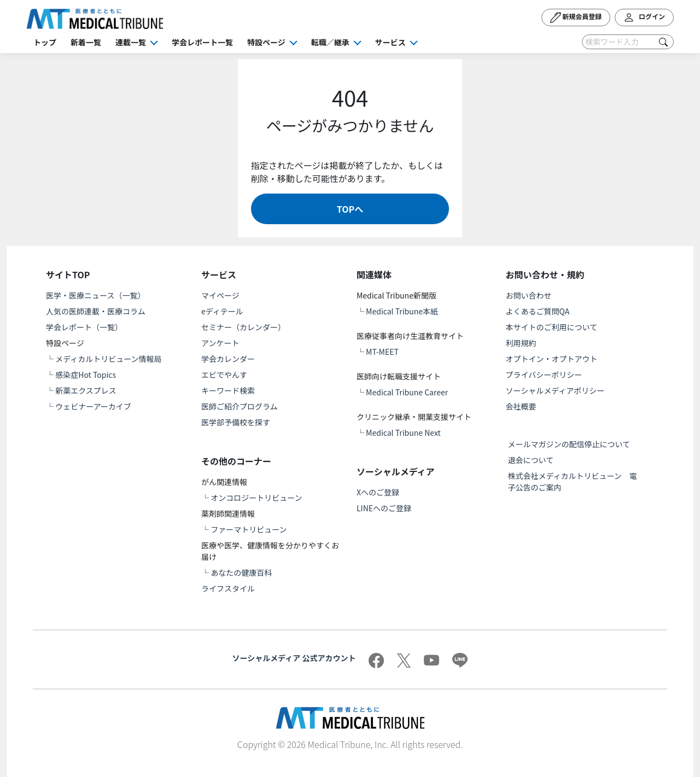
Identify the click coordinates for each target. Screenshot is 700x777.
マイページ (220, 295)
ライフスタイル (228, 588)
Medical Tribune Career (407, 392)
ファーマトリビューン (249, 529)
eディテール (222, 311)
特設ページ (266, 42)
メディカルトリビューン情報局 (108, 359)
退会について (531, 460)
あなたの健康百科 (241, 572)
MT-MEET (382, 352)
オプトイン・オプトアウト (552, 359)
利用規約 (521, 343)
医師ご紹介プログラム (240, 406)
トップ (45, 42)
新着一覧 (86, 42)
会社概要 (521, 406)
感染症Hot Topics (86, 375)
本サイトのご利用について (552, 327)
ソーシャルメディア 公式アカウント (294, 658)
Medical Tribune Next (403, 433)
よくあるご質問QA (538, 311)
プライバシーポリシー (544, 375)
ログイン (644, 17)
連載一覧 (131, 42)
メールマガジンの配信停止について (569, 444)
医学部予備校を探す (236, 422)
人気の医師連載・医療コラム (96, 311)
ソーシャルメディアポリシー (555, 390)
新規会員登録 (576, 17)
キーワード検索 (228, 390)
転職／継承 (330, 42)
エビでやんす (224, 375)
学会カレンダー (228, 359)
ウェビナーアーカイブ (93, 406)
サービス (390, 42)
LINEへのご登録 (384, 508)
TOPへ (350, 209)
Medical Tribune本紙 (402, 311)
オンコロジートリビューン (256, 498)
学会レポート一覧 (202, 42)
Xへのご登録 (378, 492)
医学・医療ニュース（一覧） (95, 295)
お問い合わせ (529, 295)
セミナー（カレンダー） (243, 327)
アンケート (220, 343)
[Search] (628, 42)
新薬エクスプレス (86, 390)
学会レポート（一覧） (84, 327)
